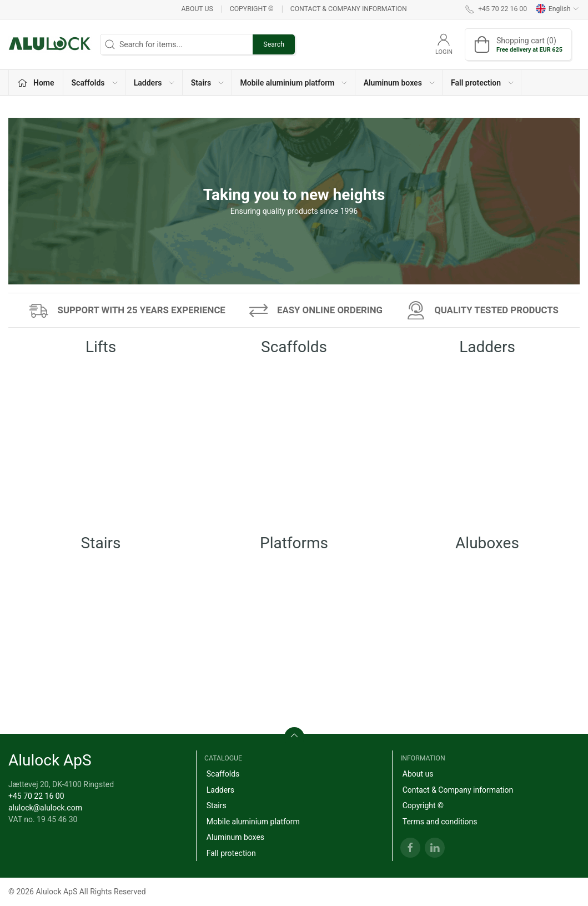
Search (274, 44)
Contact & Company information (349, 9)
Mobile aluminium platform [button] (295, 83)
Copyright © (252, 9)
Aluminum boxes (235, 837)
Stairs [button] (208, 83)
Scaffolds (223, 774)
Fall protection (231, 853)
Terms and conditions (440, 822)
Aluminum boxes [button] (400, 83)
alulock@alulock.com (45, 808)
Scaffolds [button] (95, 83)
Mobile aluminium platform (253, 822)
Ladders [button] (155, 83)
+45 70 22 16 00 (36, 796)
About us (197, 9)
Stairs (217, 805)
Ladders (220, 790)
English (557, 9)
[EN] (50, 44)
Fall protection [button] (483, 83)
